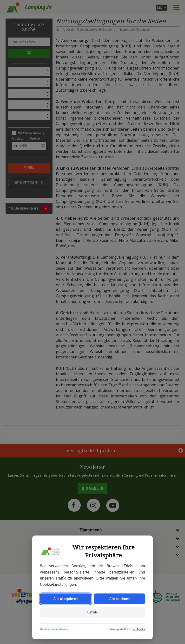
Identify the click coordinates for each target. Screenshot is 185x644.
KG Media (139, 629)
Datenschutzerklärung (54, 629)
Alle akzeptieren (66, 599)
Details (92, 612)
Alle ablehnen (120, 599)
